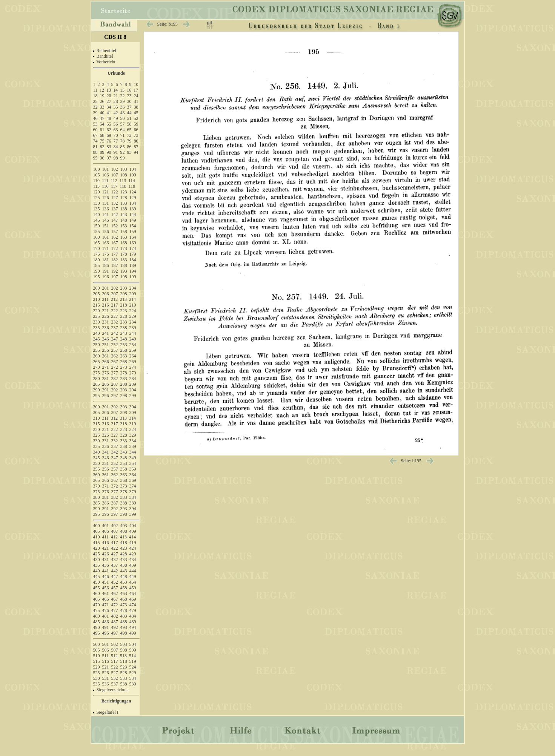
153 (124, 226)
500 (97, 644)
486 (106, 622)
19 (102, 96)
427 (115, 554)
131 (106, 203)
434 (133, 560)
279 (133, 373)
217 (115, 305)
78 (123, 141)
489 (133, 622)
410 (97, 537)
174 (133, 248)
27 (109, 101)
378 (124, 492)
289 (133, 384)
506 (106, 650)
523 (124, 667)
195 (97, 277)
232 (115, 322)
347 (115, 458)
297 (115, 396)
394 (133, 509)
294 (133, 390)
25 (95, 101)
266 (106, 362)
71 (123, 135)
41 (109, 113)
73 (136, 135)
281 (106, 379)
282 (115, 379)
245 (97, 339)
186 (106, 265)
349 (133, 458)
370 (97, 486)
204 (133, 288)
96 (102, 158)
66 (136, 130)
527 (115, 673)
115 (97, 186)
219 (133, 305)
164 (133, 237)
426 (106, 554)
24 (136, 96)
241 (106, 333)
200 (97, 288)
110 (97, 181)
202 (115, 288)
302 (115, 407)
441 (106, 571)
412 (114, 537)
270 (97, 367)
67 (95, 135)
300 (97, 407)
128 (124, 198)
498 (124, 633)
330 (97, 441)
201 (106, 288)
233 (124, 322)
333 (124, 441)
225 (97, 316)
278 (124, 373)
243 (124, 333)
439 (133, 565)
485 (97, 622)
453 (124, 582)
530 (97, 678)
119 (132, 186)
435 (97, 565)
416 (106, 543)
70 (116, 135)
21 (116, 96)
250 (97, 345)
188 (124, 265)
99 (123, 158)
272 (115, 367)
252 (115, 345)
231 (106, 322)
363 (124, 475)
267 (115, 362)
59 (136, 124)
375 (97, 492)
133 (124, 203)
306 (106, 413)
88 (95, 152)
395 (97, 514)
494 (133, 627)
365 (97, 480)
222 (115, 311)
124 (133, 192)
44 (129, 113)
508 (124, 650)
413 (123, 537)
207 (115, 294)
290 (97, 390)
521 (106, 667)
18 (95, 96)
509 (133, 650)
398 (124, 514)
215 (97, 305)
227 (115, 316)
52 (136, 118)
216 (106, 305)
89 (102, 152)
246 (106, 339)
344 (133, 452)
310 (97, 418)
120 (97, 192)
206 (106, 294)
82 (102, 147)
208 (124, 294)
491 (106, 627)
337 (115, 446)
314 (132, 418)
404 (133, 526)
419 (133, 543)
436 (106, 565)
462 (115, 593)
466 (106, 599)
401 (106, 526)
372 (115, 486)
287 (115, 384)
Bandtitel (105, 56)
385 (97, 503)
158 (124, 232)
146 (106, 220)
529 (133, 673)
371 (106, 486)
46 (95, 118)
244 (133, 333)
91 (116, 152)
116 (105, 186)
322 (115, 429)
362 (115, 475)
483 (124, 616)
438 (124, 565)
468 (124, 599)
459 (133, 588)
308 (124, 413)
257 (115, 350)
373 (124, 486)
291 (106, 390)
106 (106, 175)
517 (115, 661)
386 (106, 503)
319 (133, 424)
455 (97, 588)
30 (129, 101)
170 (97, 248)
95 (95, 158)
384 (133, 497)
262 (115, 356)
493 (124, 627)
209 (133, 294)
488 (124, 622)
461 (106, 593)
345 (97, 458)
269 (133, 362)
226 (106, 316)
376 (106, 492)
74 (95, 141)
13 (109, 90)
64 (123, 130)
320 (97, 429)
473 (124, 605)
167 (115, 243)
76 (109, 141)
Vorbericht (106, 62)
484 (133, 616)
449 (133, 577)
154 (133, 226)
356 (106, 469)
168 (124, 243)
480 (97, 616)
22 (123, 96)
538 (124, 684)
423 (124, 548)
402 (115, 526)
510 (97, 656)
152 (115, 226)
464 (133, 593)
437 (115, 565)
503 (124, 644)
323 (124, 429)
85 (123, 147)
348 (124, 458)
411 (106, 537)
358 (124, 469)
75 (102, 141)
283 (124, 379)
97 (109, 158)
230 (97, 322)
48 (109, 118)
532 (115, 678)
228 (124, 316)
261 (106, 356)
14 (115, 90)
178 (124, 254)
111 (105, 181)
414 (132, 537)
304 (133, 407)
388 (124, 503)
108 (124, 175)
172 (115, 248)
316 (106, 424)
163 (124, 237)
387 (115, 503)
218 (124, 305)
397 (115, 514)
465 (97, 599)
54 (102, 124)
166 (106, 243)
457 (115, 588)
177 (115, 254)
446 (106, 577)
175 (97, 254)
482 (115, 616)
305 (97, 413)
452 (115, 582)
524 (133, 667)
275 (97, 373)
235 (97, 328)
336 (106, 446)
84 (116, 147)
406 (106, 531)
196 (106, 277)
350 (97, 463)
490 (97, 627)
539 (133, 684)
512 (114, 656)
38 (136, 107)
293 (124, 390)
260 (97, 356)
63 (116, 130)
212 (114, 299)
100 (97, 169)
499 (133, 633)
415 (97, 543)
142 (115, 215)
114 (132, 181)
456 (106, 588)
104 (133, 169)
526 (106, 673)
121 (106, 192)
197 (115, 277)
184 (133, 260)
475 (97, 610)
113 (123, 181)
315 (97, 424)
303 (124, 407)
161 (106, 237)
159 (133, 232)
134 (133, 203)
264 (133, 356)
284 (133, 379)
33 (102, 107)
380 (97, 497)
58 (129, 124)
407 (115, 531)
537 (115, 684)
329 (133, 435)
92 (123, 152)
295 (97, 396)
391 (106, 509)
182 (115, 260)
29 (123, 101)
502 (115, 644)
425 (97, 554)
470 (97, 605)
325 (97, 435)
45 (136, 113)
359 (133, 469)
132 (115, 203)
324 (133, 429)
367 (115, 480)
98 (116, 158)
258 (124, 350)
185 (97, 265)
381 (106, 497)
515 (97, 661)
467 (115, 599)
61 (102, 130)
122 (115, 192)
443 (124, 571)
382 (115, 497)
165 (97, 243)
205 (97, 294)
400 (97, 526)
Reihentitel (107, 51)
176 (106, 254)
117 (114, 186)
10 (136, 84)
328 (124, 435)
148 (124, 220)
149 (133, 220)
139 (133, 209)
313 (123, 418)
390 (97, 509)
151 (106, 226)
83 (109, 147)
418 (124, 543)
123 (124, 192)
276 (106, 373)
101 (106, 169)
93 (129, 152)
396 (106, 514)
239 (133, 328)
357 (115, 469)
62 (109, 130)
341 (106, 452)
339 (133, 446)
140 (97, 215)
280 (97, 379)
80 (136, 141)
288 (124, 384)
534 (133, 678)
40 (102, 113)
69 (109, 135)
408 (124, 531)
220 (97, 311)
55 (109, 124)
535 (97, 684)
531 (106, 678)
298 (124, 396)
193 (124, 271)
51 (129, 118)
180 (97, 260)
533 (124, 678)
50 (123, 118)
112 (114, 181)
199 (133, 277)
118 (123, 186)
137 (115, 209)
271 (106, 367)
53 (95, 124)
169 (133, 243)
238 (124, 328)
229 (133, 316)
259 (133, 350)
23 (129, 96)
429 (133, 554)
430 (97, 560)
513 (123, 656)
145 (97, 220)
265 (97, 362)
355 (97, 469)
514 (132, 656)
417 (115, 543)
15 (122, 90)
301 (106, 407)
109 (133, 175)
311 (106, 418)
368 (124, 480)
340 (97, 452)
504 (133, 644)
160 (97, 237)
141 (106, 215)
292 (115, 390)
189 (133, 265)
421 (106, 548)
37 (129, 107)
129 (133, 198)
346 (106, 458)
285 (97, 384)
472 (115, 605)
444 (133, 571)
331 (106, 441)
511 (106, 656)
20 (109, 96)
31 (136, 101)
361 (106, 475)
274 (133, 367)
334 (133, 441)
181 (106, 260)
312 (114, 418)
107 (115, 175)
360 (97, 475)
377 (115, 492)
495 (97, 633)
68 (102, 135)
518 (124, 661)
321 (106, 429)
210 (97, 299)
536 (106, 684)
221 (106, 311)
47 (102, 118)
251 (106, 345)
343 (124, 452)
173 (124, 248)
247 (115, 339)
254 (133, 345)
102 (115, 169)
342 (115, 452)
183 (124, 260)
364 (133, 475)
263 (124, 356)
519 (133, 661)
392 (115, 509)
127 (115, 198)
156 (106, 232)
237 (115, 328)
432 (115, 560)
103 (124, 169)
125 (97, 198)
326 (106, 435)
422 (115, 548)
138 (124, 209)
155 (97, 232)
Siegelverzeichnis (113, 690)
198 (124, 277)
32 (95, 107)
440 (97, 571)
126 (106, 198)
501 (106, 644)
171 (106, 248)
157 (115, 232)
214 (132, 299)
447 (115, 577)
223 (124, 311)
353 (124, 463)
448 (124, 577)
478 (124, 610)
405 (97, 531)
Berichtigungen (116, 701)
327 (115, 435)
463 (124, 593)
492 (115, 627)
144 (133, 215)
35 (116, 107)
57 (123, 124)
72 (129, 135)
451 (106, 582)
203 (124, 288)
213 (123, 299)
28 (116, 101)
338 (124, 446)
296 (106, 396)
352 (115, 463)
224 (133, 311)
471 (106, 605)
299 (133, 396)
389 (133, 503)
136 (106, 209)
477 (115, 610)
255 (97, 350)
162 (115, 237)
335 (97, 446)
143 (124, 215)
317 (115, 424)
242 (115, 333)
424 (133, 548)
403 (124, 526)
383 (124, 497)
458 (124, 588)
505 (97, 650)
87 (136, 147)
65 (129, 130)
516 (106, 661)
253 (124, 345)
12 (102, 90)
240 (97, 333)
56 (116, 124)
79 (129, 141)
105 (97, 175)
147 (115, 220)
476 (106, 610)
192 (115, 271)
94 (136, 152)
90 (109, 152)
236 (106, 328)
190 (97, 271)
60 (95, 130)
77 (116, 141)
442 (115, 571)
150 (97, 226)
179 (133, 254)
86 (129, 147)
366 (106, 480)
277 (115, 373)
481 (106, 616)
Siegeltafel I (108, 712)
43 (123, 113)
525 (97, 673)
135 (97, 209)
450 (97, 582)
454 (133, 582)
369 (133, 480)
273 (124, 367)
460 (97, 593)
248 (124, 339)
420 (97, 548)
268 (124, 362)
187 (115, 265)
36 (123, 107)
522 (115, 667)
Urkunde (116, 73)
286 (106, 384)
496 (106, 633)
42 (116, 113)
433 (124, 560)
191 (106, 271)
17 (136, 90)
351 (106, 463)
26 (102, 101)
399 (133, 514)
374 (133, 486)
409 (133, 531)
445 (97, 577)
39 (95, 113)
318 (124, 424)
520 (97, 667)
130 (97, 203)
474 (133, 605)
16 (129, 90)
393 (124, 509)
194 (133, 271)
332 (115, 441)
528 (124, 673)
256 (106, 350)
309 (133, 413)
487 (115, 622)
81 (95, 147)
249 (133, 339)
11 (95, 90)
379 (133, 492)
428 (124, 554)
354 (133, 463)
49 (116, 118)
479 (133, 610)
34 (109, 107)
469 (133, 599)
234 (133, 322)
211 (106, 299)
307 (115, 413)
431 (106, 560)
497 (115, 633)
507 (115, 650)
